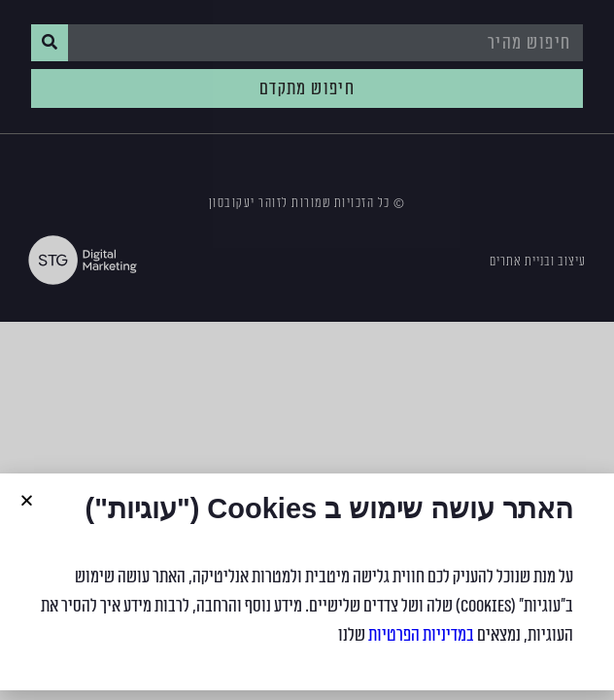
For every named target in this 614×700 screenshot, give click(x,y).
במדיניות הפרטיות (421, 635)
